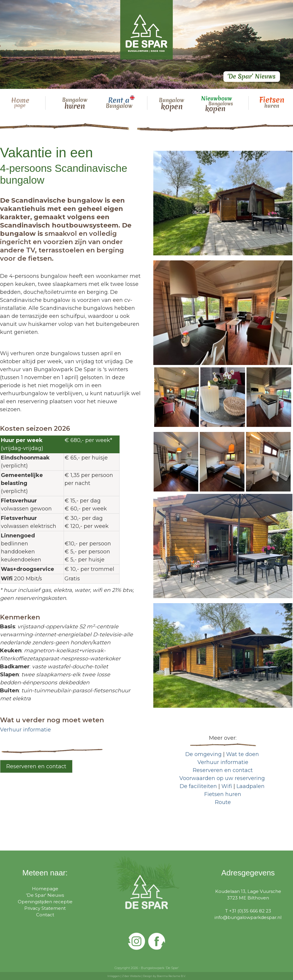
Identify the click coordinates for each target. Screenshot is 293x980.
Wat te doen (243, 754)
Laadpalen (251, 786)
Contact (45, 915)
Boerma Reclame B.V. (171, 976)
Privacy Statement (45, 908)
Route (223, 802)
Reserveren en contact (36, 766)
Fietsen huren (223, 794)
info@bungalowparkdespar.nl (248, 917)
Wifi (227, 786)
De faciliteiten (198, 786)
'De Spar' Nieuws (45, 895)
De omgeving (203, 754)
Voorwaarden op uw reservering (222, 778)
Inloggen (114, 976)
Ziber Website (131, 976)
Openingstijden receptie (45, 902)
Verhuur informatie (25, 730)
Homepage (45, 889)
